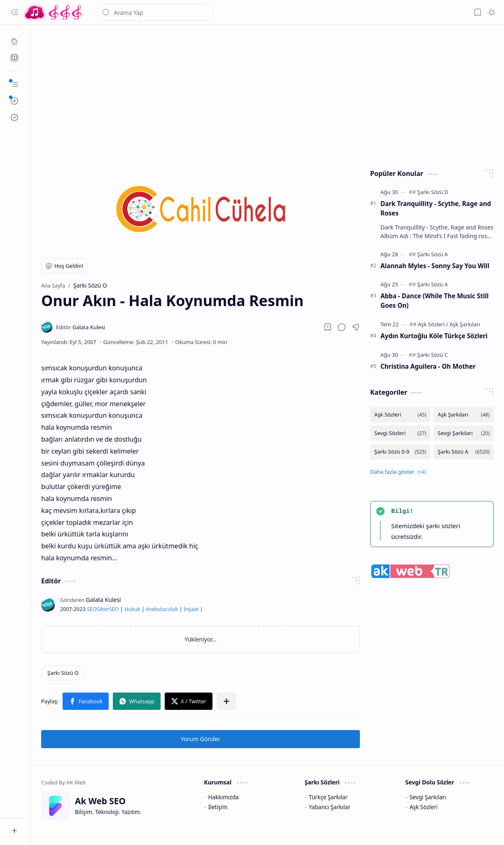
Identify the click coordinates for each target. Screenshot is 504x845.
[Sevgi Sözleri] (400, 433)
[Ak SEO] (14, 58)
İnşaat (191, 609)
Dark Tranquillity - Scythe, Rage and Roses (436, 208)
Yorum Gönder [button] (201, 739)
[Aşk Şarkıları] (465, 324)
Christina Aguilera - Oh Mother (428, 366)
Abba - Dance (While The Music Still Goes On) (435, 301)
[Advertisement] (268, 95)
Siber (103, 609)
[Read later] (328, 327)
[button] (14, 12)
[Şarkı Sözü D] (433, 192)
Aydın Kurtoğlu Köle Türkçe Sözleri (434, 336)
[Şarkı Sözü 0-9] (400, 452)
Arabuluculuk (162, 609)
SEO (92, 609)
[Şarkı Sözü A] (432, 254)
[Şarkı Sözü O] (63, 673)
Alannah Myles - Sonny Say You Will (435, 266)
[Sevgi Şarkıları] (464, 433)
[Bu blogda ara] (155, 12)
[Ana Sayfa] (14, 41)
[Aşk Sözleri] (433, 324)
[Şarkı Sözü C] (432, 355)
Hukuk (132, 609)
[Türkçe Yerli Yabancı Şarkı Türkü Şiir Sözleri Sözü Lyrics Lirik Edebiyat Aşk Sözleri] (54, 12)
